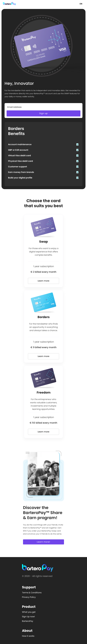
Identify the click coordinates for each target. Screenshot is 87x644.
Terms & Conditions (32, 593)
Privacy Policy (29, 597)
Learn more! (43, 542)
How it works (28, 636)
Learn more (44, 281)
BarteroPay (28, 621)
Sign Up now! (28, 617)
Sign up (43, 113)
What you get (29, 612)
